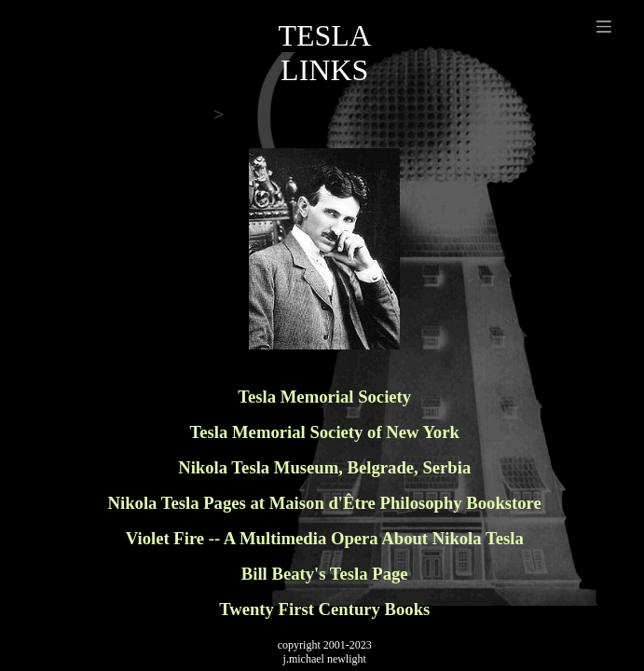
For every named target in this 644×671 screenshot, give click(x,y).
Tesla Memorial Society (324, 397)
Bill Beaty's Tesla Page (325, 574)
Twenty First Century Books (324, 609)
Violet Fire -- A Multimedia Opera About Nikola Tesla (325, 538)
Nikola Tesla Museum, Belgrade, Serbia (324, 467)
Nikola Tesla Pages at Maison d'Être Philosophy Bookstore (325, 503)
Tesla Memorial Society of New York (325, 432)
